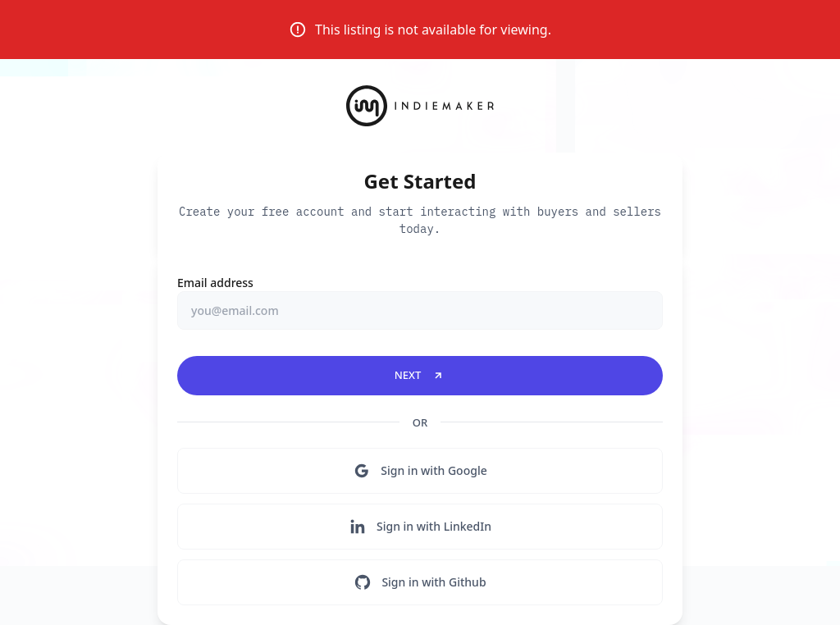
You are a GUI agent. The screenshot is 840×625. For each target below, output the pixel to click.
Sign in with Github (420, 582)
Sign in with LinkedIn (420, 527)
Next (420, 375)
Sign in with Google (420, 471)
